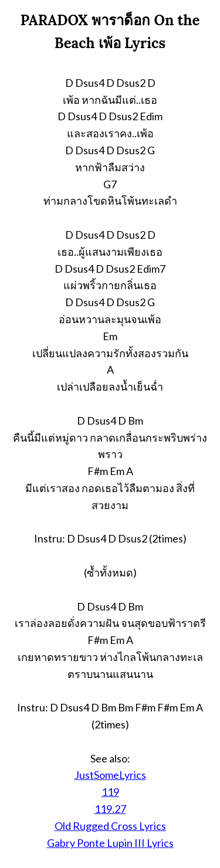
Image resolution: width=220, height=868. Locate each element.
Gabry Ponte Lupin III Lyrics (110, 843)
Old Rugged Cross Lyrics (110, 826)
